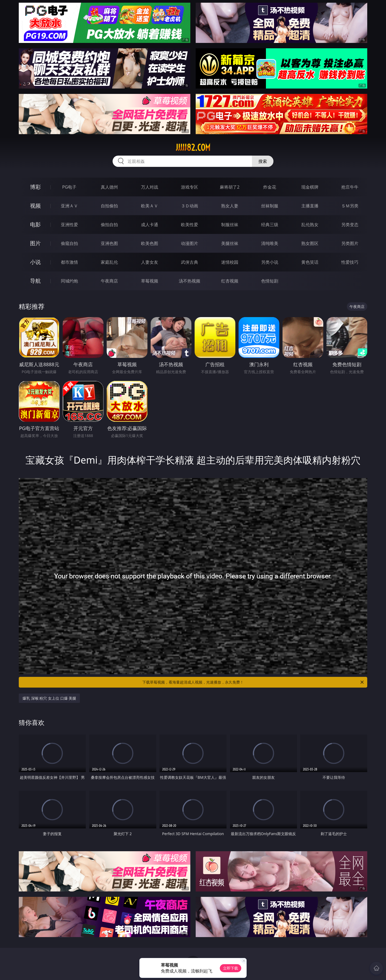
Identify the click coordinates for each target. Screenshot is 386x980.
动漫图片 (190, 243)
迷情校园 (230, 262)
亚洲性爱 (69, 225)
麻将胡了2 (230, 187)
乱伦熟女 (310, 225)
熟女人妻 (230, 206)
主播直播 (310, 206)
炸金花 (270, 187)
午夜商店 (109, 281)
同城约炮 (69, 281)
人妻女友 (150, 262)
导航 (35, 281)
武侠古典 (190, 262)
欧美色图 (150, 243)
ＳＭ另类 (350, 206)
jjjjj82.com (193, 148)
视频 (35, 206)
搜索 (263, 161)
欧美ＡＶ (150, 206)
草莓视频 (150, 281)
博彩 (35, 187)
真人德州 (109, 187)
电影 (35, 224)
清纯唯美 (270, 243)
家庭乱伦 (109, 262)
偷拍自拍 (109, 225)
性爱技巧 (350, 262)
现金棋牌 (310, 187)
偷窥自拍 (69, 243)
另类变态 (350, 225)
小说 (35, 262)
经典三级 (270, 225)
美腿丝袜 (230, 243)
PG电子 (69, 187)
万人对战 (150, 187)
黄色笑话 (310, 262)
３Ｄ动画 (190, 206)
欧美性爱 (190, 225)
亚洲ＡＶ (69, 206)
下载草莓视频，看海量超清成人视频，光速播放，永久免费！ (253, 682)
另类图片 (350, 243)
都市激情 (69, 262)
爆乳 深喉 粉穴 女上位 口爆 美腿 (49, 698)
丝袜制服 (270, 206)
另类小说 (270, 262)
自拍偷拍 (109, 206)
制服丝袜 (230, 225)
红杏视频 (230, 281)
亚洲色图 (109, 243)
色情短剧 (270, 281)
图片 (35, 243)
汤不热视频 (190, 281)
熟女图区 (310, 243)
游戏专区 (190, 187)
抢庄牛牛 (350, 187)
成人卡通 (150, 225)
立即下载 (231, 968)
